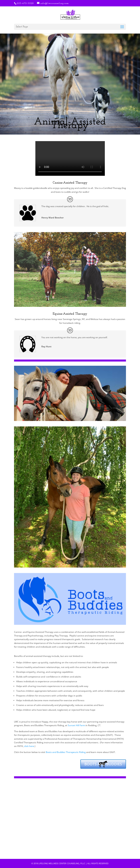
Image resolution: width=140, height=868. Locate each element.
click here (29, 746)
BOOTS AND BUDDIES (103, 764)
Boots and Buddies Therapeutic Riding (66, 752)
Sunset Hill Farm (76, 725)
